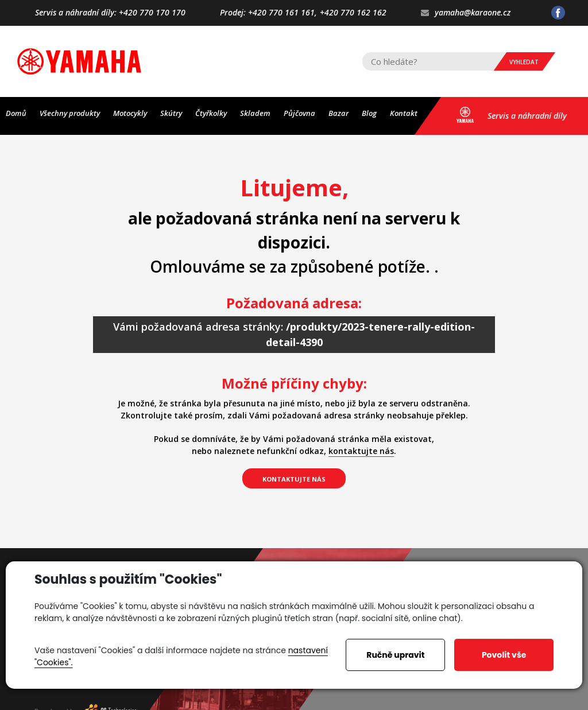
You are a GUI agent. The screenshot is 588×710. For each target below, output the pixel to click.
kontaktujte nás (361, 451)
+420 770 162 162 (353, 13)
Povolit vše (504, 655)
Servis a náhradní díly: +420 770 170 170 (110, 13)
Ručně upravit (395, 655)
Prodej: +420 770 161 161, (268, 13)
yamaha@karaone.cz (466, 13)
